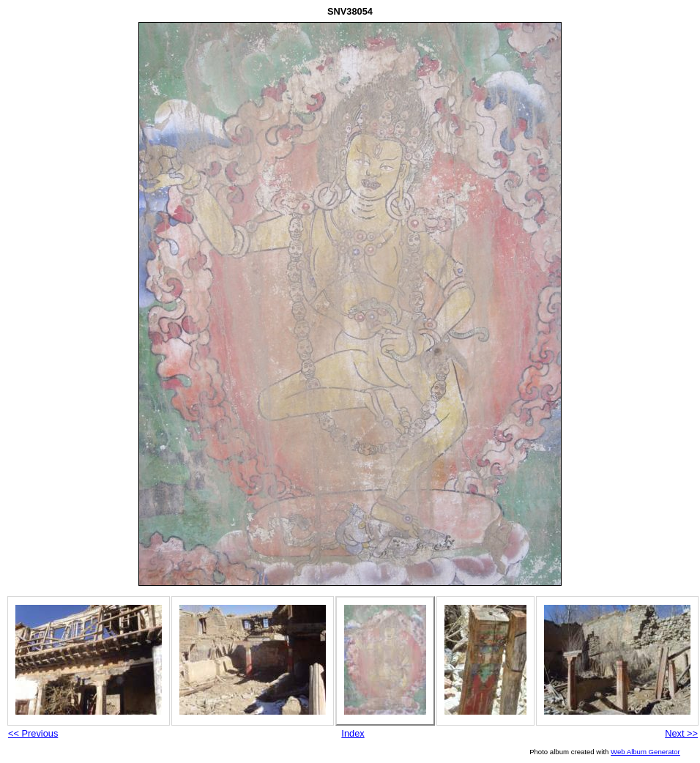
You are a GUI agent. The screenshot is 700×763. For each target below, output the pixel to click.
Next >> (681, 733)
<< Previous (33, 733)
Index (353, 733)
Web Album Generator (645, 752)
